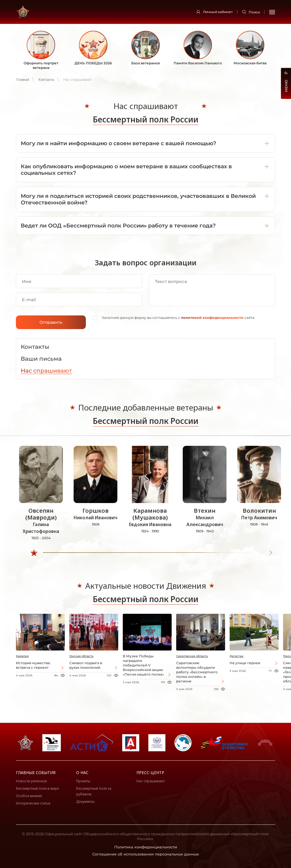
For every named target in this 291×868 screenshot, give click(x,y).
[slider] (34, 553)
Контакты (46, 80)
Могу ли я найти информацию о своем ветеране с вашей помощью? (119, 143)
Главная (22, 80)
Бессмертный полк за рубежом (94, 791)
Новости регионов (31, 781)
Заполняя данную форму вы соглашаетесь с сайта (178, 318)
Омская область (81, 656)
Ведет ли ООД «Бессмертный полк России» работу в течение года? (118, 226)
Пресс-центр (150, 772)
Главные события (36, 772)
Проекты (83, 781)
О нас (82, 772)
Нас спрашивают (151, 781)
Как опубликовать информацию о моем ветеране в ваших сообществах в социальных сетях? (126, 170)
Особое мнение (29, 796)
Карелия (22, 656)
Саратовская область (192, 656)
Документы (85, 802)
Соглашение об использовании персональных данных (146, 854)
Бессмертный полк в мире (37, 788)
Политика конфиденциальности (146, 847)
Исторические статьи (33, 803)
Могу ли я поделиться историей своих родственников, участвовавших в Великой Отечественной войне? (138, 199)
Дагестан (237, 656)
